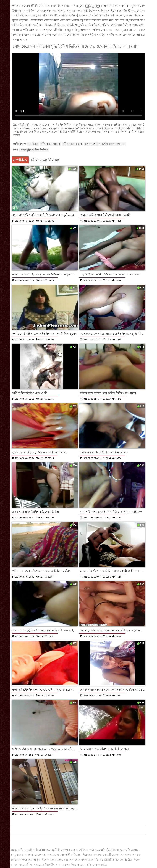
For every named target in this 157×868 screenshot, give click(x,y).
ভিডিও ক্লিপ (93, 6)
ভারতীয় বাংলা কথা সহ (112, 144)
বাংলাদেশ (90, 144)
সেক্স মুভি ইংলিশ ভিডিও (34, 150)
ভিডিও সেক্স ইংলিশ (66, 25)
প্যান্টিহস (33, 144)
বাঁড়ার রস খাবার (50, 144)
